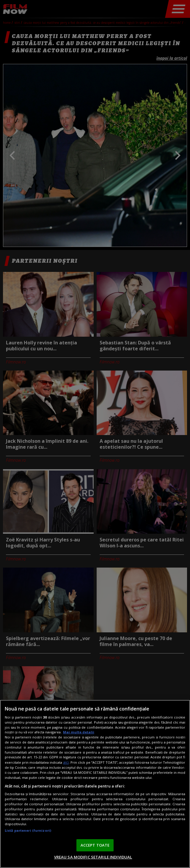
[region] (95, 784)
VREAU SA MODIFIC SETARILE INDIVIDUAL (93, 857)
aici (66, 762)
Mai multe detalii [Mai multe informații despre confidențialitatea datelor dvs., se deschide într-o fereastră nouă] (79, 732)
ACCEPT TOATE (95, 845)
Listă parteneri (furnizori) (28, 830)
